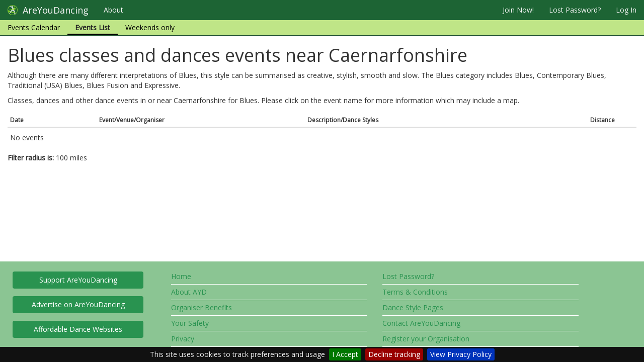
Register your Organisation (426, 339)
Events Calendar (34, 27)
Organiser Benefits (202, 307)
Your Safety (190, 323)
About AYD (189, 292)
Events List (93, 27)
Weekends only (150, 27)
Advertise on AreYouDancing (78, 304)
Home (181, 276)
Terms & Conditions (415, 292)
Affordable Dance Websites (78, 329)
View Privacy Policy (461, 354)
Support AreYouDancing (78, 280)
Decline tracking (394, 354)
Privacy (183, 339)
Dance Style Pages (413, 307)
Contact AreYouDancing (421, 323)
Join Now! (518, 10)
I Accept (345, 354)
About (113, 10)
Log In (626, 10)
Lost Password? (575, 10)
